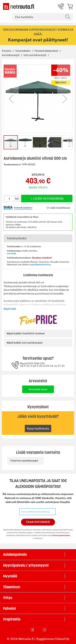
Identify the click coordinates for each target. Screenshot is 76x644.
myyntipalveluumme (40, 264)
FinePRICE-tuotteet (26, 333)
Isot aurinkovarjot (35, 55)
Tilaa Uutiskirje (38, 522)
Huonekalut (23, 51)
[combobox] (43, 17)
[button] (11, 99)
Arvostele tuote (38, 389)
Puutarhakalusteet (47, 51)
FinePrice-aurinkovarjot (24, 461)
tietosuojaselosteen (61, 535)
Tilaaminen (12, 587)
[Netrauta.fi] (19, 6)
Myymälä (10, 576)
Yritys (8, 598)
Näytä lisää (10, 309)
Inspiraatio (12, 619)
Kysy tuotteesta (38, 428)
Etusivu (7, 51)
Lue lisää (11, 253)
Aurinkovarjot (11, 55)
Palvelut (9, 608)
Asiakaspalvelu (15, 554)
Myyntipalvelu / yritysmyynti (26, 565)
